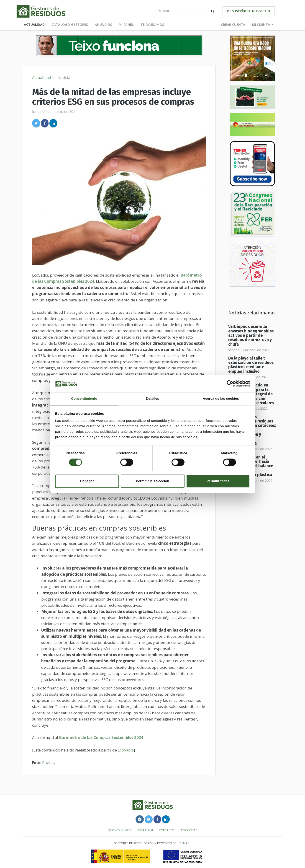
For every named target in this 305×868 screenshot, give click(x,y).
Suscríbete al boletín (249, 11)
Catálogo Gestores (70, 25)
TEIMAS (184, 843)
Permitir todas (218, 481)
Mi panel (126, 25)
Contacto (167, 830)
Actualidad (34, 25)
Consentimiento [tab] (84, 399)
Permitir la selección (153, 481)
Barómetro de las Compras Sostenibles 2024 (101, 737)
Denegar (87, 481)
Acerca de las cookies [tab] (221, 399)
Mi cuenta (263, 25)
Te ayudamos (152, 25)
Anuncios (103, 25)
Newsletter (189, 830)
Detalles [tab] (152, 399)
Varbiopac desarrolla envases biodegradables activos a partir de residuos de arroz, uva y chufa (251, 335)
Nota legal (145, 830)
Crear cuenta (233, 25)
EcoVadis (126, 750)
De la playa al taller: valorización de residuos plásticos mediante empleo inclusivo (251, 365)
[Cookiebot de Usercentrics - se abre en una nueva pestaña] (230, 383)
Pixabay (49, 763)
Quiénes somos (119, 830)
